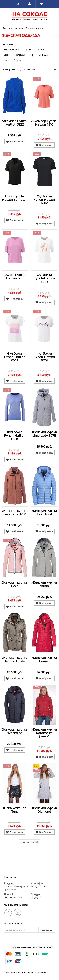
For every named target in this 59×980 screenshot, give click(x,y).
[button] (30, 4)
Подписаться (13, 924)
